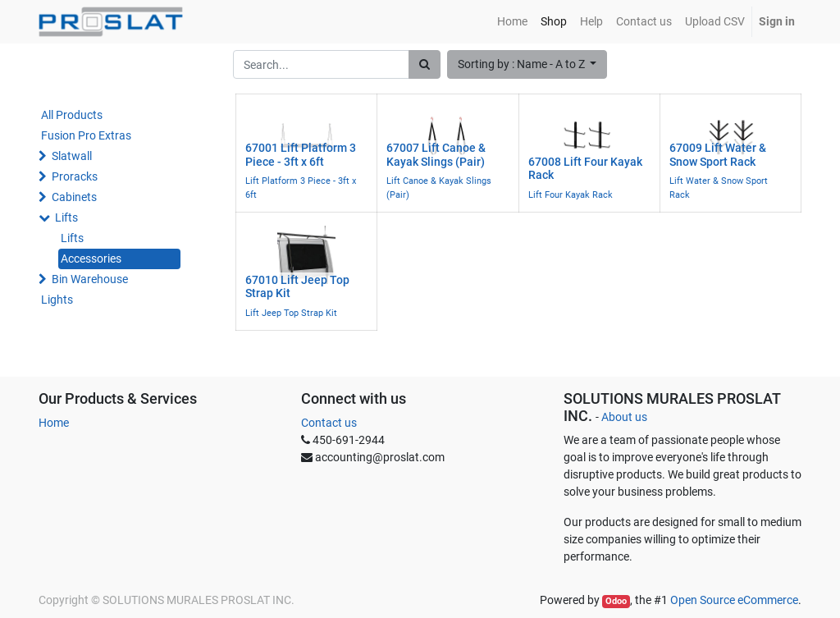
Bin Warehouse (90, 279)
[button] (527, 64)
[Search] (425, 64)
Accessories (91, 259)
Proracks (75, 176)
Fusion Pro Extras (86, 135)
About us (624, 417)
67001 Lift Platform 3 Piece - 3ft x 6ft (301, 155)
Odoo (616, 601)
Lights (57, 300)
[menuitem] (512, 22)
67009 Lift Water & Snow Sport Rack (718, 155)
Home (54, 423)
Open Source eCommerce (734, 600)
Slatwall (72, 156)
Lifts (66, 217)
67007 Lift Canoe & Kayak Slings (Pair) (436, 155)
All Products (72, 115)
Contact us (329, 423)
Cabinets (74, 197)
